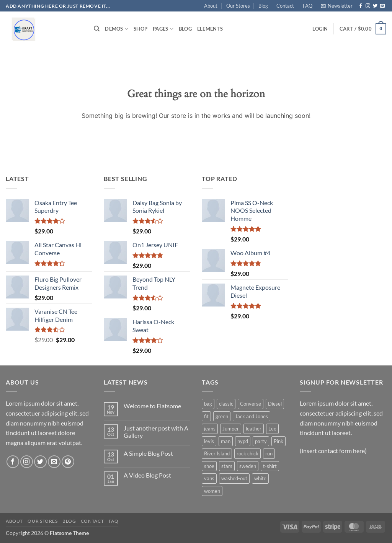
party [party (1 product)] (261, 441)
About (211, 6)
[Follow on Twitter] (375, 6)
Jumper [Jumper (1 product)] (231, 429)
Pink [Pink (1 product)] (278, 441)
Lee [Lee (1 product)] (272, 429)
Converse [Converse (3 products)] (251, 404)
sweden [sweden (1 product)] (248, 466)
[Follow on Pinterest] (68, 462)
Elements (210, 29)
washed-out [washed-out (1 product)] (234, 478)
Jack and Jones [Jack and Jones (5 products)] (252, 416)
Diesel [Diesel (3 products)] (275, 404)
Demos (117, 29)
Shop (140, 29)
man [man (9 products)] (226, 441)
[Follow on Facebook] (361, 6)
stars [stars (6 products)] (227, 466)
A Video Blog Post (147, 475)
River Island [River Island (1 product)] (217, 453)
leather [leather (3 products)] (254, 429)
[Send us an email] (382, 6)
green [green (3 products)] (222, 416)
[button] (337, 6)
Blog (263, 6)
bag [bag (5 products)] (208, 404)
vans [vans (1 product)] (209, 478)
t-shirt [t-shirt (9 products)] (270, 466)
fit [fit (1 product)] (206, 416)
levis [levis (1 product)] (209, 441)
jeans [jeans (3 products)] (210, 429)
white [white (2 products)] (260, 478)
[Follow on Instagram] (368, 6)
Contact (285, 6)
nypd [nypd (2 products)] (243, 441)
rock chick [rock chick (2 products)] (247, 453)
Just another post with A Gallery (156, 432)
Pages (163, 29)
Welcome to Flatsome (152, 406)
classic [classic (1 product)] (226, 404)
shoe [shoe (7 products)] (209, 466)
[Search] (97, 29)
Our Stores (238, 6)
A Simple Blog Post (148, 453)
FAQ (308, 6)
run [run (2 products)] (269, 453)
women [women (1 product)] (212, 491)
